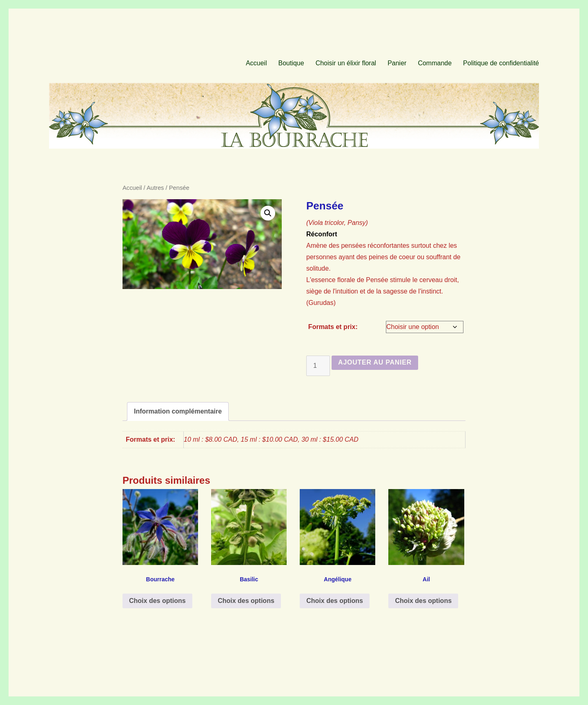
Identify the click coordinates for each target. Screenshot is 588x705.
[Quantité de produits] (318, 366)
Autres (155, 188)
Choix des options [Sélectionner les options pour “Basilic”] (246, 601)
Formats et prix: (333, 327)
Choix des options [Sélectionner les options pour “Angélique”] (335, 601)
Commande (435, 63)
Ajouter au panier (375, 362)
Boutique (291, 63)
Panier (397, 63)
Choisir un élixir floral (346, 63)
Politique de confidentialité (501, 63)
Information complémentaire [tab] (178, 411)
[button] (268, 213)
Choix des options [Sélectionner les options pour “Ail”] (423, 601)
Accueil (256, 63)
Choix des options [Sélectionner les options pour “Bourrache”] (157, 601)
